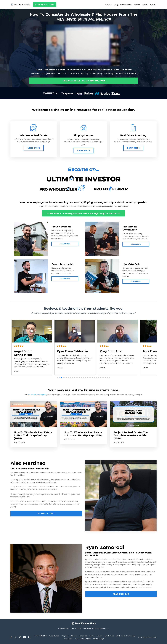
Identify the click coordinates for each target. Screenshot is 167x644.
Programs (108, 5)
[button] (58, 378)
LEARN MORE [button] (65, 244)
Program (66, 636)
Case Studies (55, 636)
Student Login (100, 639)
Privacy (101, 636)
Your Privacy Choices (84, 639)
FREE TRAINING (42, 636)
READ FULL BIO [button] (46, 514)
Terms (93, 636)
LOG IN (153, 5)
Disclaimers (111, 636)
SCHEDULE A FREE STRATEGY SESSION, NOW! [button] (83, 81)
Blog (115, 5)
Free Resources (125, 5)
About (144, 5)
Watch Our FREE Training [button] (45, 4)
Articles (75, 636)
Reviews (136, 5)
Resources (84, 636)
